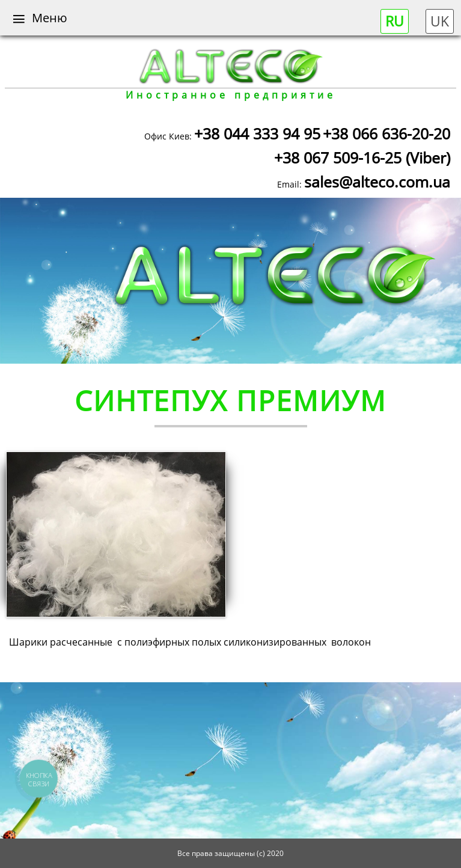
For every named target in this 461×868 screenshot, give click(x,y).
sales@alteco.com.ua (377, 182)
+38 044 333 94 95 (257, 133)
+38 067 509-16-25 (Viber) (362, 157)
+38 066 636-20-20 (386, 133)
